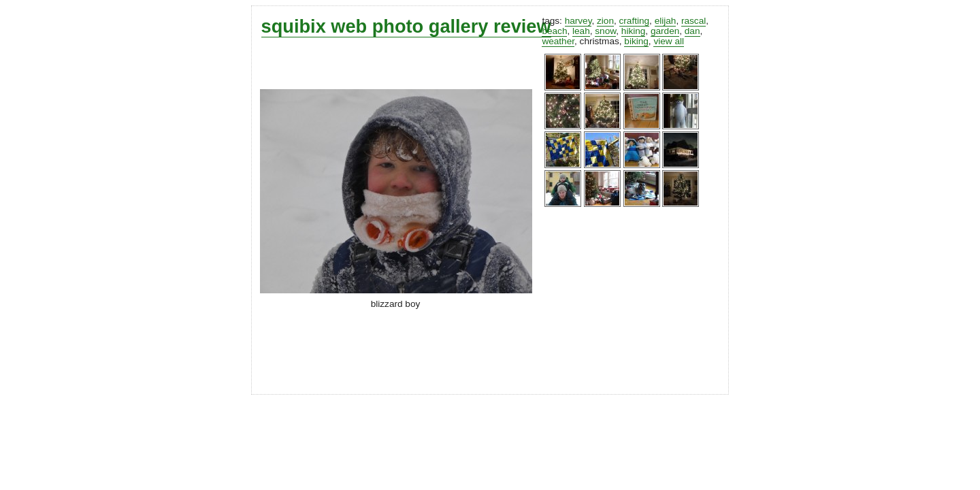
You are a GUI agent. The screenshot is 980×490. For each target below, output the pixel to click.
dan (692, 31)
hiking (634, 31)
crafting (635, 21)
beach (554, 31)
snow (605, 31)
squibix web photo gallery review (406, 26)
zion (605, 21)
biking (636, 41)
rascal (693, 21)
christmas (600, 41)
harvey (578, 21)
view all (669, 41)
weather (558, 41)
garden (665, 31)
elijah (666, 21)
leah (581, 31)
